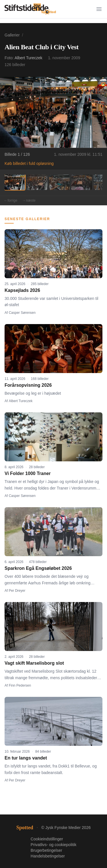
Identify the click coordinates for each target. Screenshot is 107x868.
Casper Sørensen (22, 313)
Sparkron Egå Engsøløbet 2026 (38, 568)
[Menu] (99, 9)
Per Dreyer (17, 591)
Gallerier (12, 35)
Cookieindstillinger (47, 839)
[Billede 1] (15, 182)
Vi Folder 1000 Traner (28, 473)
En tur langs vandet (26, 758)
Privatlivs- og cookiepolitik (53, 845)
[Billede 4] (82, 182)
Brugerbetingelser (46, 850)
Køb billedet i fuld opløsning (29, 163)
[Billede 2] (37, 182)
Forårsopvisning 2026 (28, 385)
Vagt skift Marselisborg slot (34, 663)
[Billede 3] (59, 182)
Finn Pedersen (20, 685)
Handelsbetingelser (48, 856)
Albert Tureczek (28, 58)
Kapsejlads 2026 (22, 290)
